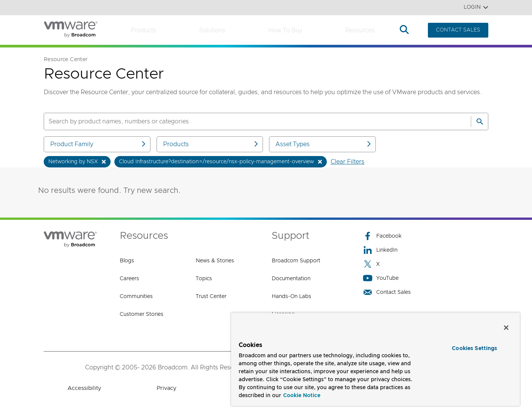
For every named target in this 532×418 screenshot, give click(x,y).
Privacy (166, 388)
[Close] (506, 328)
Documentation (291, 279)
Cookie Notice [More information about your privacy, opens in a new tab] (302, 396)
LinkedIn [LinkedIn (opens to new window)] (380, 250)
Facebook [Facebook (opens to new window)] (382, 236)
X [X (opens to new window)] (371, 264)
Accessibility (84, 388)
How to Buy (285, 30)
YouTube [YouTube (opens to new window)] (381, 278)
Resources (360, 30)
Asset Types (324, 144)
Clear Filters (348, 162)
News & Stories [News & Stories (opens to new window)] (215, 261)
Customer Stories (142, 314)
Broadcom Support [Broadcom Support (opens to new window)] (296, 261)
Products (143, 30)
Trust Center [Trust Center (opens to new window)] (211, 297)
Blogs (127, 261)
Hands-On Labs (291, 297)
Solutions (212, 30)
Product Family (98, 144)
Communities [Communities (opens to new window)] (136, 297)
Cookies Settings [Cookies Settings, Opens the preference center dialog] (474, 349)
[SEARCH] (249, 121)
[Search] (480, 121)
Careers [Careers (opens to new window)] (129, 279)
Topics (204, 279)
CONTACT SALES (458, 30)
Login (476, 7)
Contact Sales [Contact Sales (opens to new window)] (387, 292)
